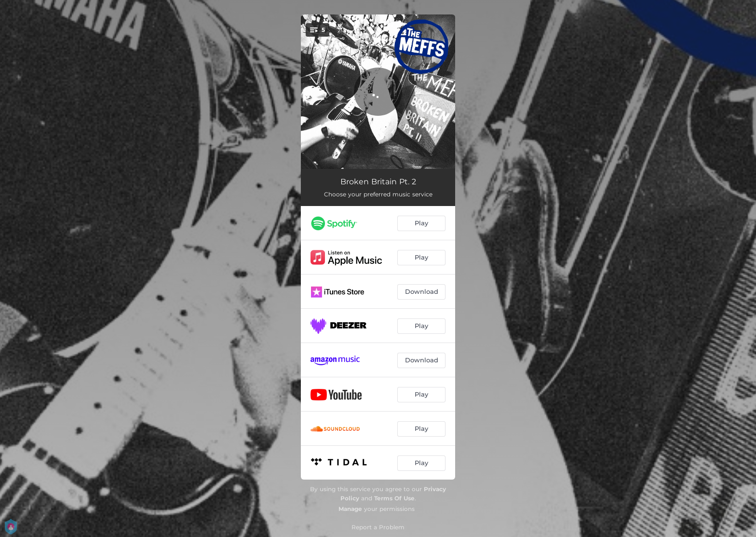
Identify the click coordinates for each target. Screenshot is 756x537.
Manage (350, 509)
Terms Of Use (394, 498)
